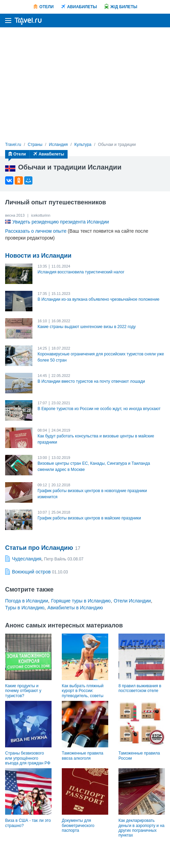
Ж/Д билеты (124, 7)
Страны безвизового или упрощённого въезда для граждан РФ (28, 758)
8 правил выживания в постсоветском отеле (140, 688)
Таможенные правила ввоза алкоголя (82, 756)
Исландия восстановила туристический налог (81, 272)
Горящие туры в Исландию (81, 601)
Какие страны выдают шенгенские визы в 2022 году (87, 327)
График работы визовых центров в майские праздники (89, 518)
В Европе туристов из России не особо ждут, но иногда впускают (99, 409)
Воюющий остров (31, 572)
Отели (46, 7)
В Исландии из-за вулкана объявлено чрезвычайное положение (98, 299)
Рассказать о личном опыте (36, 231)
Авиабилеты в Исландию (75, 608)
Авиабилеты (82, 7)
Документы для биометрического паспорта (78, 825)
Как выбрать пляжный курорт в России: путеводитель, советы (83, 691)
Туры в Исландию (25, 608)
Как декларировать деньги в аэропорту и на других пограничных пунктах (141, 828)
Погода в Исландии (27, 601)
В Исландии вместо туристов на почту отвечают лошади (91, 381)
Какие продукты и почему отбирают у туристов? (23, 691)
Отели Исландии (132, 601)
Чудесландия (27, 559)
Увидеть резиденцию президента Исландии (61, 222)
